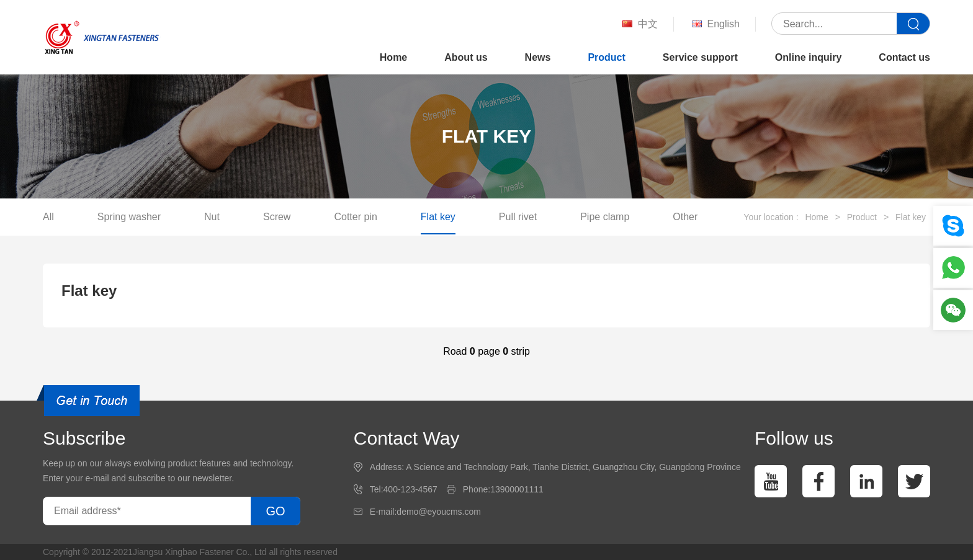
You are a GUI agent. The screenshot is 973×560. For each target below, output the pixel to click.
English (715, 24)
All (48, 217)
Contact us (904, 57)
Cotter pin (355, 217)
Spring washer (129, 217)
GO (275, 511)
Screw (277, 217)
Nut (212, 217)
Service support (700, 57)
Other (685, 217)
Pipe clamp (605, 217)
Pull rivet (518, 217)
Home (393, 57)
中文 (639, 24)
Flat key (438, 217)
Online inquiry (809, 57)
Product (606, 57)
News (538, 57)
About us (466, 57)
